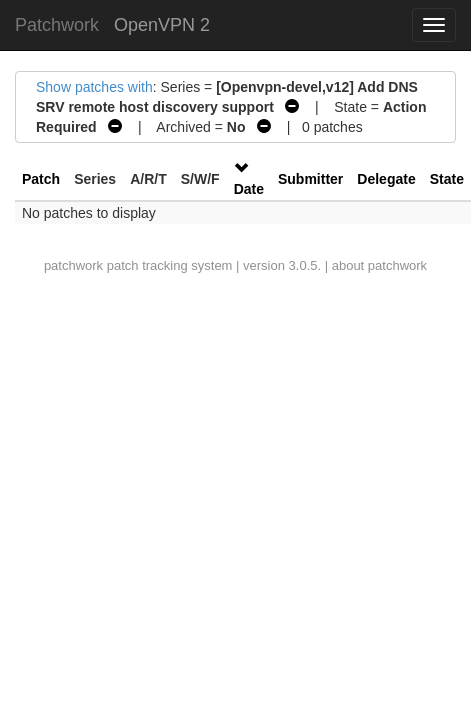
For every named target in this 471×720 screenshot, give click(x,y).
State (447, 179)
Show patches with (94, 87)
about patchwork (379, 265)
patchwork (73, 265)
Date (249, 189)
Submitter (310, 179)
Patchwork (57, 25)
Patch (41, 179)
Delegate (386, 179)
